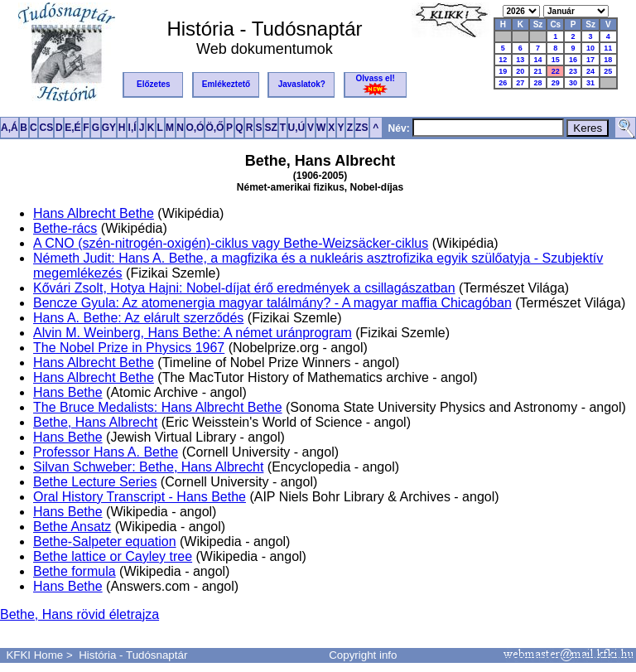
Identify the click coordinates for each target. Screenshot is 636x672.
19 (503, 71)
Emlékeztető (226, 84)
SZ (270, 128)
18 (608, 60)
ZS (361, 128)
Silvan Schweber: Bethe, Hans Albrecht (148, 467)
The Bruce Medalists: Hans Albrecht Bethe (158, 407)
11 (608, 48)
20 (520, 71)
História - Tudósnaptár (133, 655)
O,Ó (195, 128)
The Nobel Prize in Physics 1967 (129, 348)
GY (109, 128)
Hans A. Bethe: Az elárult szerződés (138, 318)
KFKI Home (34, 655)
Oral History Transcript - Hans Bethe (140, 497)
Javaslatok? (302, 84)
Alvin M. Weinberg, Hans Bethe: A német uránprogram (193, 333)
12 (503, 60)
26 (503, 83)
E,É (72, 128)
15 (556, 60)
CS (46, 128)
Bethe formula (75, 571)
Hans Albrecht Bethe (94, 213)
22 (556, 71)
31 (590, 83)
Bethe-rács (65, 228)
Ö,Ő (214, 128)
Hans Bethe (68, 392)
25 (608, 71)
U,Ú (297, 128)
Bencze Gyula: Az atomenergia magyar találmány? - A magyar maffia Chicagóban (272, 303)
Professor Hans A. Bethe (106, 452)
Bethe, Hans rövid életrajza (79, 614)
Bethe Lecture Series (95, 482)
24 (590, 71)
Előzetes (154, 84)
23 (573, 71)
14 (537, 60)
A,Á (10, 128)
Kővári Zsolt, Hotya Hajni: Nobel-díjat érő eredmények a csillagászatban (244, 288)
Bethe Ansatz (72, 527)
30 (573, 83)
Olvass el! (376, 85)
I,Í (132, 128)
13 (520, 60)
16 (573, 60)
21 (537, 71)
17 (590, 60)
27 (520, 83)
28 (537, 83)
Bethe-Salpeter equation (105, 541)
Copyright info (363, 655)
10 (590, 48)
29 (556, 83)
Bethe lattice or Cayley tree (113, 556)
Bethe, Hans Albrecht (95, 422)
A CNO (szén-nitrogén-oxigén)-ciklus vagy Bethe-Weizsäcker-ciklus (231, 243)
